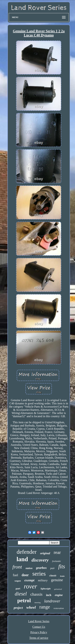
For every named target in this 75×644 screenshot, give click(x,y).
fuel (15, 575)
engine (59, 595)
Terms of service (39, 638)
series (39, 574)
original (45, 553)
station (29, 568)
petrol (24, 600)
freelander (57, 561)
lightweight (46, 589)
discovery (40, 560)
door (25, 575)
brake (62, 576)
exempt (29, 580)
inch (49, 595)
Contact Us (39, 627)
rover (31, 586)
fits (62, 566)
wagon (18, 581)
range (45, 607)
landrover (52, 601)
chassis (36, 594)
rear (57, 552)
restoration (59, 608)
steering (37, 602)
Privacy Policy (39, 632)
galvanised (58, 589)
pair (52, 568)
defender (27, 552)
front (17, 567)
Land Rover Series (39, 621)
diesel (21, 594)
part (18, 589)
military (43, 580)
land (22, 559)
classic (53, 575)
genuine (57, 580)
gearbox (41, 568)
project (18, 608)
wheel (31, 607)
